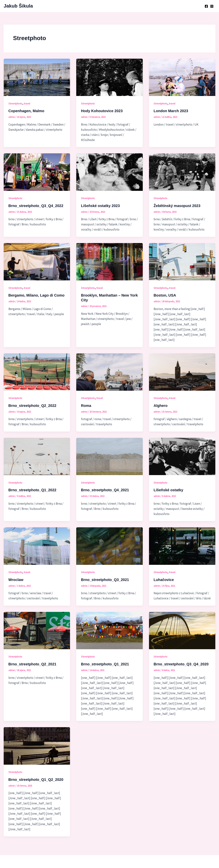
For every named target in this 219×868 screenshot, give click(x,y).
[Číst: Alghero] (182, 372)
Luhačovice (164, 580)
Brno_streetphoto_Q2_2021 (32, 664)
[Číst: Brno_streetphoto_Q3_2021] (109, 546)
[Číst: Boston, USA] (182, 261)
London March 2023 (171, 111)
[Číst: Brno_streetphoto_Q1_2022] (37, 456)
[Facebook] (206, 6)
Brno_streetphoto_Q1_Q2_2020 (36, 780)
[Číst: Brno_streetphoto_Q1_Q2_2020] (37, 746)
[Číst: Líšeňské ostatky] (182, 456)
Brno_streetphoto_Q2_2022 (32, 406)
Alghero (161, 406)
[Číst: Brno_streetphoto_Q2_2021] (37, 630)
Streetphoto (15, 104)
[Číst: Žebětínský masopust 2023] (182, 172)
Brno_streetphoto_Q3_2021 (105, 580)
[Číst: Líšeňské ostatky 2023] (109, 172)
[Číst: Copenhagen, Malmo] (37, 77)
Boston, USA (165, 295)
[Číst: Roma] (109, 372)
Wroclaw (16, 580)
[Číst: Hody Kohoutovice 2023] (109, 77)
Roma (86, 406)
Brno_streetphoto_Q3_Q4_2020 (181, 664)
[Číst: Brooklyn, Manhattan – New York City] (109, 261)
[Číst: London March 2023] (182, 77)
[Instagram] (212, 6)
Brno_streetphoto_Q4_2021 (105, 490)
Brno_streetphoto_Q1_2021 (105, 664)
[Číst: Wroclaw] (37, 546)
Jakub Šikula (18, 6)
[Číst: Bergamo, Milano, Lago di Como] (37, 261)
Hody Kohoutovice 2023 (102, 111)
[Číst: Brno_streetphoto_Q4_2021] (109, 456)
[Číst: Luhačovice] (182, 546)
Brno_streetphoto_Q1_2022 (32, 490)
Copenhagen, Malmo (26, 111)
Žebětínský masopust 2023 (177, 206)
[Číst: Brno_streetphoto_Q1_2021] (109, 630)
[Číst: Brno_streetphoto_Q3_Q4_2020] (182, 630)
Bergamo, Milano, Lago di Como (37, 295)
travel (27, 104)
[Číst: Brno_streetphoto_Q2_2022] (37, 372)
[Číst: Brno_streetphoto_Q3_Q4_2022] (37, 172)
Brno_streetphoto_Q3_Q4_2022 (36, 206)
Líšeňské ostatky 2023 (100, 206)
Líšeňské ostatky (168, 490)
